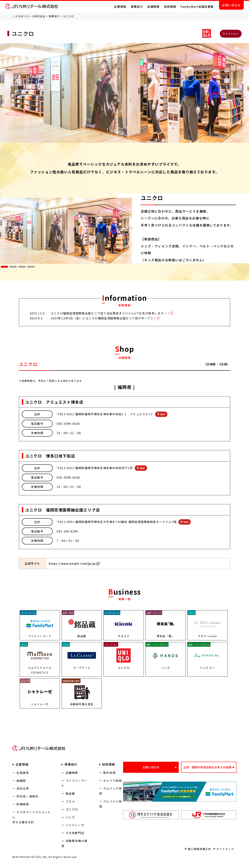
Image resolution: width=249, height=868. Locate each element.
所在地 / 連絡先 (27, 796)
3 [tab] (20, 268)
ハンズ (70, 817)
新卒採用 (109, 773)
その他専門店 (75, 833)
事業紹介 (137, 7)
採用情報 (170, 7)
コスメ (70, 801)
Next (135, 231)
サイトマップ (225, 849)
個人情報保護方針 (199, 849)
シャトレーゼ (75, 825)
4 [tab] (29, 268)
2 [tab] (11, 268)
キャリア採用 (113, 781)
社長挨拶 (23, 773)
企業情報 (120, 7)
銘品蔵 (70, 793)
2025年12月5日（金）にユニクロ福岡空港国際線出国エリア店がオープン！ (104, 318)
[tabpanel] (66, 231)
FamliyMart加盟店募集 (197, 7)
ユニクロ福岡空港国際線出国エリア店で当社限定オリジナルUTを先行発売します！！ (110, 313)
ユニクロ (72, 809)
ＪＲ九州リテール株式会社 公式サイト (32, 6)
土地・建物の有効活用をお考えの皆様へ (209, 767)
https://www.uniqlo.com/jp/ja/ (73, 563)
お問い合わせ (231, 5)
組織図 (21, 781)
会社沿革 (23, 788)
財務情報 (23, 804)
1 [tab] (3, 268)
